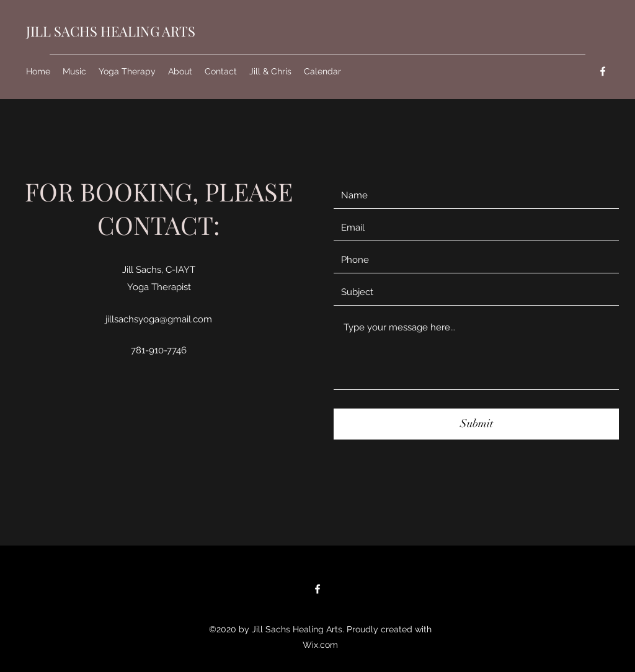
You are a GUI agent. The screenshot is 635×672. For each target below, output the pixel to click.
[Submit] (476, 424)
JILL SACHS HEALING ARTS (111, 31)
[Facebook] (603, 71)
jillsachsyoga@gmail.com (159, 319)
